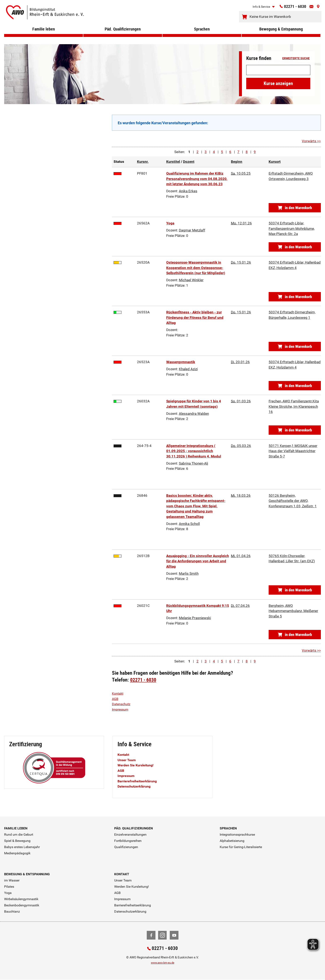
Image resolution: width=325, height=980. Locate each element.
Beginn (237, 162)
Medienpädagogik (17, 853)
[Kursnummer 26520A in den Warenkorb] (295, 297)
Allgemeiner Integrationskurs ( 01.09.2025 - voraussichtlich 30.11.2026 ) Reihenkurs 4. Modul (194, 451)
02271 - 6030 (290, 8)
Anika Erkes (188, 191)
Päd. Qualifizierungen (123, 35)
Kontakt (118, 693)
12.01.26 (241, 223)
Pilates (9, 887)
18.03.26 (241, 495)
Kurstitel (173, 162)
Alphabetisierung (232, 841)
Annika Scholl (189, 524)
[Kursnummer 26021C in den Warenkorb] (295, 635)
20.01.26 (240, 362)
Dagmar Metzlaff (192, 230)
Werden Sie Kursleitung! (137, 765)
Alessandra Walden (194, 414)
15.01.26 (241, 262)
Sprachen (202, 35)
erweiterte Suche (296, 58)
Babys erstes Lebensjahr (22, 847)
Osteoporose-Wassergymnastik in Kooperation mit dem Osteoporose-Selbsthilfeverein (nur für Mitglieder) (196, 268)
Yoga (170, 223)
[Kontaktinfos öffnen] (310, 8)
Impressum (121, 709)
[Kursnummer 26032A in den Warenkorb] (295, 430)
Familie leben (44, 35)
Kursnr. (143, 162)
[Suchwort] (278, 70)
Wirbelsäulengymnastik (21, 899)
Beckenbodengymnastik (22, 905)
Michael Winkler (191, 280)
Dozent (189, 162)
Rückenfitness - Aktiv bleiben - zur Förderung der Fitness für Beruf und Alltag (195, 317)
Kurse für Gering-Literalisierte (241, 847)
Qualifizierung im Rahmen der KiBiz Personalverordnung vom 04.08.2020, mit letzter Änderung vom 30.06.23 (197, 179)
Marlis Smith (189, 573)
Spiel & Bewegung (17, 841)
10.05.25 (241, 173)
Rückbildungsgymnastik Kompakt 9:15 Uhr (198, 608)
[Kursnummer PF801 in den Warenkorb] (295, 208)
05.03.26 (241, 446)
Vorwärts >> (311, 141)
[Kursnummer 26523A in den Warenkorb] (295, 386)
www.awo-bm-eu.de (163, 963)
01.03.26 (241, 401)
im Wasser (12, 880)
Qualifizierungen (126, 847)
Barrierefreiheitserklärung (138, 781)
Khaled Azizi (188, 369)
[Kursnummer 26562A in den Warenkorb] (295, 247)
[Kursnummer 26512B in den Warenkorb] (295, 590)
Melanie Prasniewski (195, 618)
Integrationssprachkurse (237, 835)
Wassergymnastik (181, 362)
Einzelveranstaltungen (130, 835)
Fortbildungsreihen (128, 841)
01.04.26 (241, 556)
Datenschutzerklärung (135, 786)
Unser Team (127, 760)
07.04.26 (240, 606)
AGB (115, 699)
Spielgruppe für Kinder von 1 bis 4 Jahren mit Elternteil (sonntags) (194, 404)
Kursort (275, 162)
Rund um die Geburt (19, 835)
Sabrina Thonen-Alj (193, 463)
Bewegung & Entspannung (281, 35)
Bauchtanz (12, 911)
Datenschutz (122, 704)
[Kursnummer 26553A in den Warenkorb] (295, 346)
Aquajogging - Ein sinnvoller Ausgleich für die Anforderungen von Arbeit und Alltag (198, 561)
